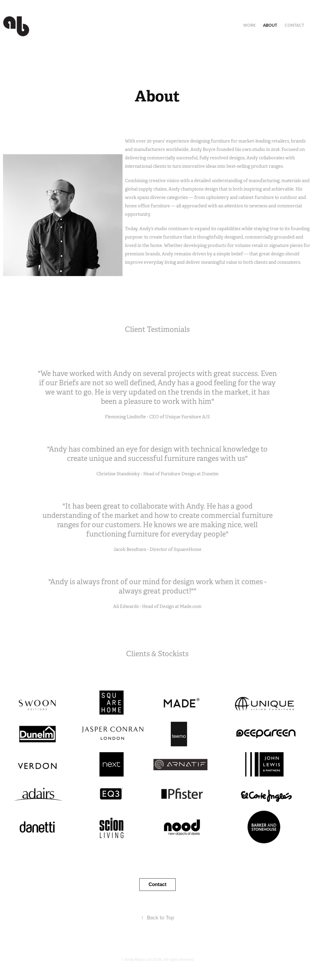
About (270, 25)
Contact (294, 25)
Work (250, 25)
